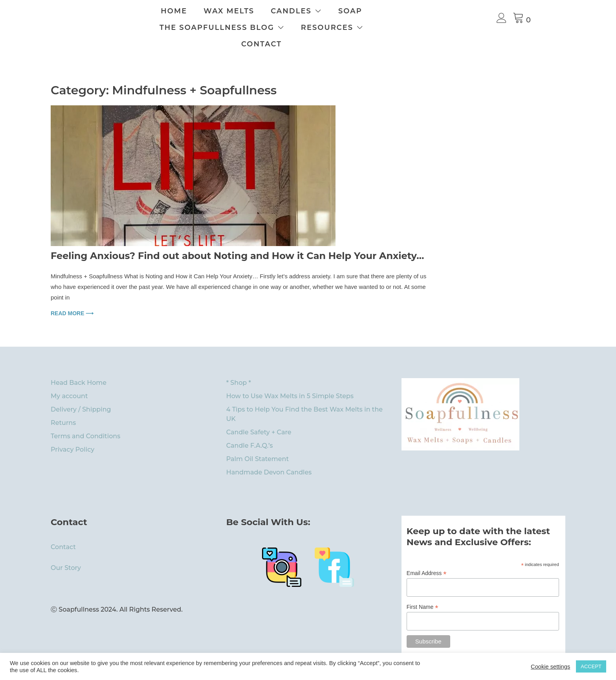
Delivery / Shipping (81, 393)
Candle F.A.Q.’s (250, 429)
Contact (412, 28)
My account (69, 380)
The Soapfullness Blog (228, 28)
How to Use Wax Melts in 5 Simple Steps (290, 380)
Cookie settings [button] (550, 667)
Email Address (427, 557)
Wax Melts (269, 11)
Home (214, 11)
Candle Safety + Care (259, 416)
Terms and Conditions (85, 420)
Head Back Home (79, 366)
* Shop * (239, 366)
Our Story (66, 551)
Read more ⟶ (72, 297)
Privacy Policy (72, 433)
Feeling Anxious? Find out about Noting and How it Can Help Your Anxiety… (237, 239)
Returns (63, 406)
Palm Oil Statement (258, 442)
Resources (338, 28)
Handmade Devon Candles (269, 456)
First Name (423, 591)
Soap (390, 11)
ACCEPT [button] (591, 666)
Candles (331, 11)
